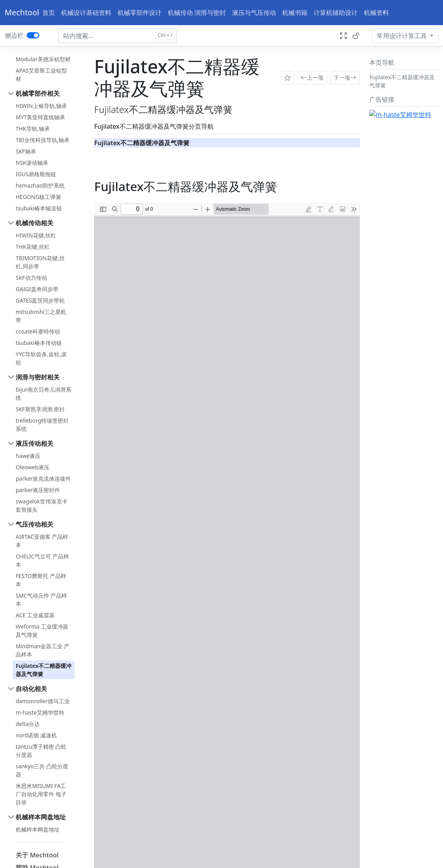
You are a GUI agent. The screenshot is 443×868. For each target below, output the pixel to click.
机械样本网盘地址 (41, 817)
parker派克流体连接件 (43, 479)
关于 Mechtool (37, 855)
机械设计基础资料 (86, 13)
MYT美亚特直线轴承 (40, 117)
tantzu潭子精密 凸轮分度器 (41, 751)
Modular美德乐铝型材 (43, 59)
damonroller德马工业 (43, 701)
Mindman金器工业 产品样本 (43, 650)
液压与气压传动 (254, 13)
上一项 (312, 78)
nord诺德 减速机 (36, 735)
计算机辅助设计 (336, 13)
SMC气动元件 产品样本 (41, 600)
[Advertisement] (404, 228)
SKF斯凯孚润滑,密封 (40, 409)
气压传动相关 (34, 524)
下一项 (345, 78)
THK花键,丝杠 (33, 247)
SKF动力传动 (31, 278)
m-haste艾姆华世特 (40, 712)
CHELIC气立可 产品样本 (42, 560)
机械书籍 (295, 13)
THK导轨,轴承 (33, 129)
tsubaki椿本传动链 (39, 343)
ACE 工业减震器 (35, 615)
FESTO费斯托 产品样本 (41, 580)
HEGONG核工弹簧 (38, 197)
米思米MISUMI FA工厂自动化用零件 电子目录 (41, 794)
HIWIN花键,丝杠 (36, 235)
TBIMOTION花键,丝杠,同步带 (40, 262)
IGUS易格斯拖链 (36, 174)
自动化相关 (31, 689)
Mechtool (22, 12)
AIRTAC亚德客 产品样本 (42, 541)
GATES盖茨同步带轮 (40, 300)
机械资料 (376, 13)
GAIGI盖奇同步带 (37, 289)
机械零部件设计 (140, 13)
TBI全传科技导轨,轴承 (43, 140)
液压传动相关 (34, 443)
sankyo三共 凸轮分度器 (42, 770)
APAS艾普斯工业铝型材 (41, 75)
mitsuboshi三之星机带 (41, 316)
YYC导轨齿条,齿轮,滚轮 (41, 358)
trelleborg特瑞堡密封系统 (42, 425)
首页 (49, 13)
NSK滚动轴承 (32, 163)
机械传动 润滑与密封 (197, 13)
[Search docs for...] (117, 36)
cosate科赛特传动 (38, 331)
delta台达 (28, 724)
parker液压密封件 (38, 490)
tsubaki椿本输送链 (39, 208)
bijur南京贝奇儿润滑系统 (44, 394)
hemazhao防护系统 (40, 185)
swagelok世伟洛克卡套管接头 (42, 505)
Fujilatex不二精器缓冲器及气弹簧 (44, 670)
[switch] (33, 35)
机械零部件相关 (38, 93)
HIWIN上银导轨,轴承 (41, 106)
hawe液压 (28, 456)
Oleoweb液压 (33, 467)
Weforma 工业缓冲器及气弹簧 (42, 631)
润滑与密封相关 (38, 377)
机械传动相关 (34, 223)
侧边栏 (14, 35)
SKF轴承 (26, 151)
